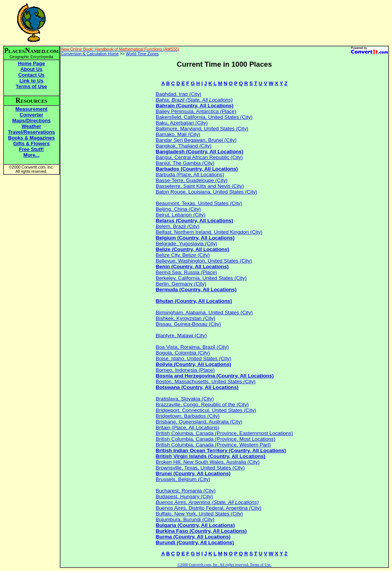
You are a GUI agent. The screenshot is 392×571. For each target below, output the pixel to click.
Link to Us (32, 81)
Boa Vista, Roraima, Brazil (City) (192, 347)
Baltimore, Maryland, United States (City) (202, 129)
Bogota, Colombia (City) (183, 353)
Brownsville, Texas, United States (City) (200, 468)
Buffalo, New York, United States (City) (199, 514)
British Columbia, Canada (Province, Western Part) (213, 445)
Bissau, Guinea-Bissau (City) (188, 324)
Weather (32, 126)
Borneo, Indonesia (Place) (185, 370)
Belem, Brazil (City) (178, 226)
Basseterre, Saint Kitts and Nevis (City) (200, 186)
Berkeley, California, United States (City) (201, 278)
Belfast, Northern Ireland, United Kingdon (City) (209, 232)
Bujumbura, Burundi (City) (185, 519)
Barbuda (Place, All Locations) (190, 175)
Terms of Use (31, 86)
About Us (31, 69)
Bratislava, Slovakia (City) (185, 399)
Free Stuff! (32, 149)
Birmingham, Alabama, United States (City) (204, 313)
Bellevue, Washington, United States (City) (204, 261)
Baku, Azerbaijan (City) (182, 123)
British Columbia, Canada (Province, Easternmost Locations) (225, 433)
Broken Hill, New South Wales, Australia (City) (208, 462)
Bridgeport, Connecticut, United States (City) (206, 410)
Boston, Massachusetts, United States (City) (206, 381)
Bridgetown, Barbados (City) (188, 416)
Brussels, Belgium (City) (183, 479)
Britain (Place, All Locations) (188, 427)
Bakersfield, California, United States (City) (204, 117)
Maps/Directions (31, 121)
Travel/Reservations (32, 132)
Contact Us (32, 75)
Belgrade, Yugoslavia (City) (187, 244)
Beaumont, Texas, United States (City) (199, 203)
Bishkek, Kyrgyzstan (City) (186, 318)
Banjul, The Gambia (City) (185, 163)
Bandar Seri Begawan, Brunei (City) (196, 140)
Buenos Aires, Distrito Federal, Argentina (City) (209, 508)
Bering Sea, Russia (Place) (186, 272)
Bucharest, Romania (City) (186, 491)
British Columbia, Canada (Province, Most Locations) (216, 439)
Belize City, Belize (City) (183, 255)
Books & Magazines (31, 138)
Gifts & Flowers (31, 144)
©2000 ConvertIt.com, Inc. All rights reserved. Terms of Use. (224, 565)
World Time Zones (142, 54)
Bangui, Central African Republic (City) (199, 157)
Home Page (32, 63)
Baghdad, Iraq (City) (179, 94)
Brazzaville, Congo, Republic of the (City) (202, 404)
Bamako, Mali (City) (178, 134)
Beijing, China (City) (178, 209)
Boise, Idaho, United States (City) (194, 359)
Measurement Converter (31, 112)
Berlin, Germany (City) (181, 284)
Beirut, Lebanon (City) (181, 215)
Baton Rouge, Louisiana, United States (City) (207, 192)
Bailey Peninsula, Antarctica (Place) (196, 111)
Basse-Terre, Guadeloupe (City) (192, 180)
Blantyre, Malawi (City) (181, 336)
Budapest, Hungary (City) (185, 496)
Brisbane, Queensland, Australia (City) (199, 422)
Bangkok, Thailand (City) (184, 146)
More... (31, 155)
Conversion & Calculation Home (90, 54)
